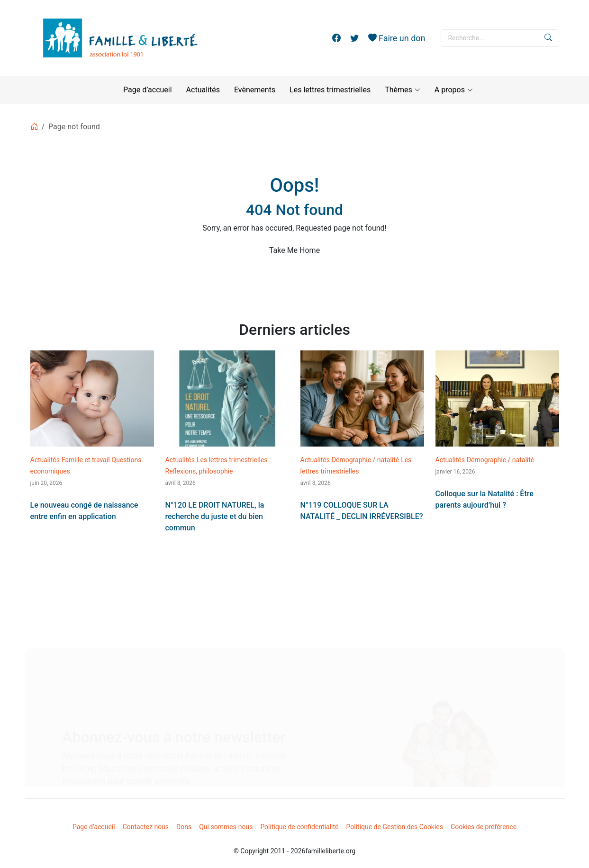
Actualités (203, 90)
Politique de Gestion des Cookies (395, 827)
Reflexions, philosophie (199, 471)
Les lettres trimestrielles (330, 90)
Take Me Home (294, 250)
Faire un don (397, 38)
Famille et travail (86, 460)
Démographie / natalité (365, 460)
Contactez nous (146, 827)
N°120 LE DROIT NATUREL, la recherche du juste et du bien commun (215, 516)
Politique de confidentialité (299, 827)
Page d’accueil (148, 90)
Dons (184, 827)
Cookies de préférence (484, 827)
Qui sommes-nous (226, 827)
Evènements (255, 90)
